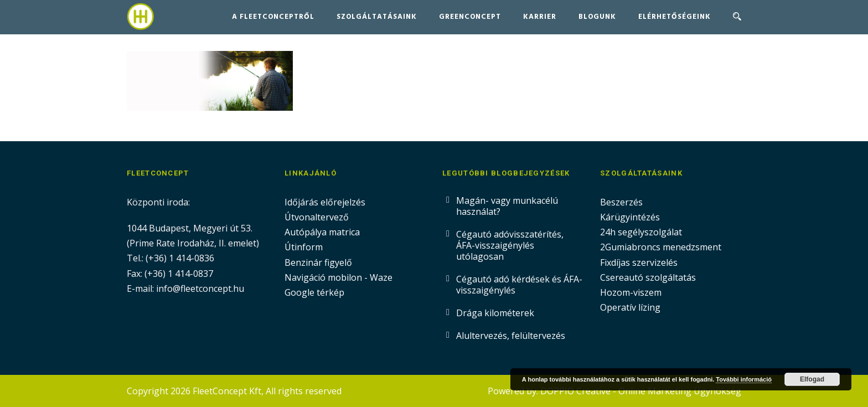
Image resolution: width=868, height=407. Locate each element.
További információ (744, 379)
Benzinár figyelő (318, 262)
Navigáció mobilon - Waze (339, 277)
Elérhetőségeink (675, 17)
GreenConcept (470, 17)
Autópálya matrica (323, 232)
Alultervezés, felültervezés (511, 336)
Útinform (304, 247)
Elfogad (812, 379)
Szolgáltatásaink (377, 17)
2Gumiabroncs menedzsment (661, 247)
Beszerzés (621, 202)
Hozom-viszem (631, 292)
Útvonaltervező (317, 217)
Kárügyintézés (630, 217)
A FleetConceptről (273, 17)
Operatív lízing (630, 307)
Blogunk (597, 17)
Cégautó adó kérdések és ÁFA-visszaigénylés (519, 285)
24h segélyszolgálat (641, 232)
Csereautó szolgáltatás (648, 277)
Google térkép (314, 292)
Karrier (540, 17)
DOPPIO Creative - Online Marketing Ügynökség (641, 391)
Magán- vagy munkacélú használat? (507, 206)
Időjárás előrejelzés (325, 202)
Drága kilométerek (495, 313)
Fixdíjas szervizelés (639, 262)
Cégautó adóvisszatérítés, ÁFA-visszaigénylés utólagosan (510, 245)
